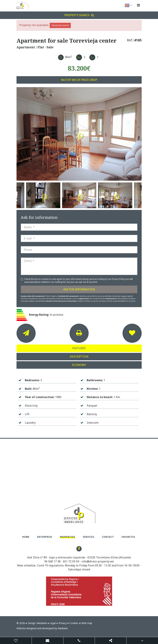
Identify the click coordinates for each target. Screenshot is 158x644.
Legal (53, 623)
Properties (67, 537)
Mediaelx (42, 623)
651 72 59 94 (71, 561)
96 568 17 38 (52, 561)
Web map (87, 623)
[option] (79, 134)
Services (88, 537)
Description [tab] (79, 357)
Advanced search (60, 25)
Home (26, 537)
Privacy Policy (119, 279)
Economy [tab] (79, 365)
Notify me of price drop (79, 80)
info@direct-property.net (98, 561)
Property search (79, 15)
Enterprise (45, 537)
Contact (108, 537)
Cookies (74, 623)
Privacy (63, 623)
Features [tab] (79, 348)
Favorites (128, 537)
